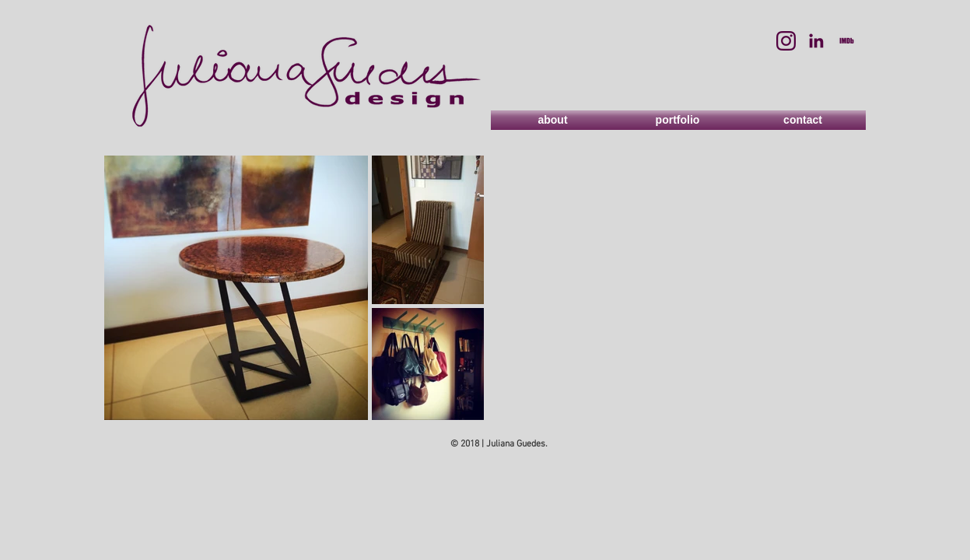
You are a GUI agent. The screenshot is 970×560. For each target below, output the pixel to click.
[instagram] (786, 41)
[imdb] (847, 41)
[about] (553, 120)
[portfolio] (678, 120)
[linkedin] (816, 41)
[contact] (803, 120)
